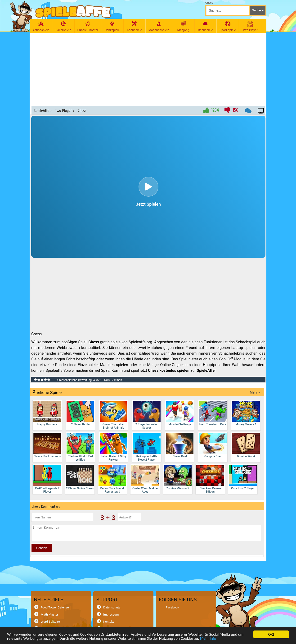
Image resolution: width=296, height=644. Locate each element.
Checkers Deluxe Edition (210, 479)
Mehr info (208, 639)
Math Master (49, 615)
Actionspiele (41, 26)
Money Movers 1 (246, 413)
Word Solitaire (50, 622)
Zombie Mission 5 (178, 477)
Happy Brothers (47, 413)
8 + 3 (108, 518)
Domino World (246, 445)
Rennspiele (206, 26)
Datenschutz (112, 607)
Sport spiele (228, 26)
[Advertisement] (148, 67)
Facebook (172, 607)
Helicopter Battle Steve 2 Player (147, 447)
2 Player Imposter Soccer (147, 415)
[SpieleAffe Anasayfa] (73, 11)
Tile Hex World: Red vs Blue (80, 447)
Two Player (250, 26)
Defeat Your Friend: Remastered (112, 479)
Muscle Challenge (180, 413)
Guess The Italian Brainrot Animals (114, 415)
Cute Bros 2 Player (243, 477)
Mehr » (255, 392)
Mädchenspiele (159, 26)
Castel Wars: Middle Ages (145, 479)
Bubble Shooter (88, 26)
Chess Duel (180, 445)
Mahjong (183, 26)
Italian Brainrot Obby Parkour (114, 447)
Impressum (111, 615)
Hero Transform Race (213, 413)
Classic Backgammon (47, 445)
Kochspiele (135, 26)
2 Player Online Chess (80, 477)
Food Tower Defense (55, 607)
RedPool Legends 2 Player (47, 479)
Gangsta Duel (213, 445)
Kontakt (109, 622)
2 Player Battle (80, 413)
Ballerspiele (63, 26)
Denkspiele (112, 26)
